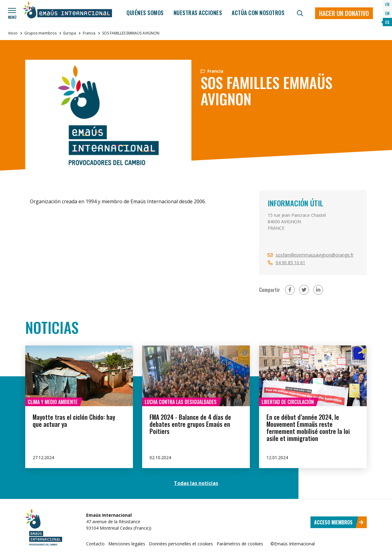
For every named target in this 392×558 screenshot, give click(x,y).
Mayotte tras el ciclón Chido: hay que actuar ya (74, 421)
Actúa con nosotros (258, 13)
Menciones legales (127, 544)
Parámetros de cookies (240, 544)
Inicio (13, 33)
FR (387, 4)
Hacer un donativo (344, 13)
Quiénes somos (145, 13)
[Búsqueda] (300, 13)
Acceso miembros (339, 522)
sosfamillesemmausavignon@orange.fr (315, 255)
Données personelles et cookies (181, 544)
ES (387, 22)
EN (387, 13)
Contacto (95, 544)
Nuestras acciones (198, 13)
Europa (70, 33)
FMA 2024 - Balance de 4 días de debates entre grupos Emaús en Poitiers (190, 424)
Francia (89, 33)
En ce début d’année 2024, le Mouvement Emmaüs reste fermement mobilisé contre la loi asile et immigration (308, 428)
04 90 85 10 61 (290, 263)
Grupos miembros (40, 33)
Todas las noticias (196, 483)
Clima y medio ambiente (53, 402)
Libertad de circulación (288, 402)
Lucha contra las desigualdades (181, 402)
